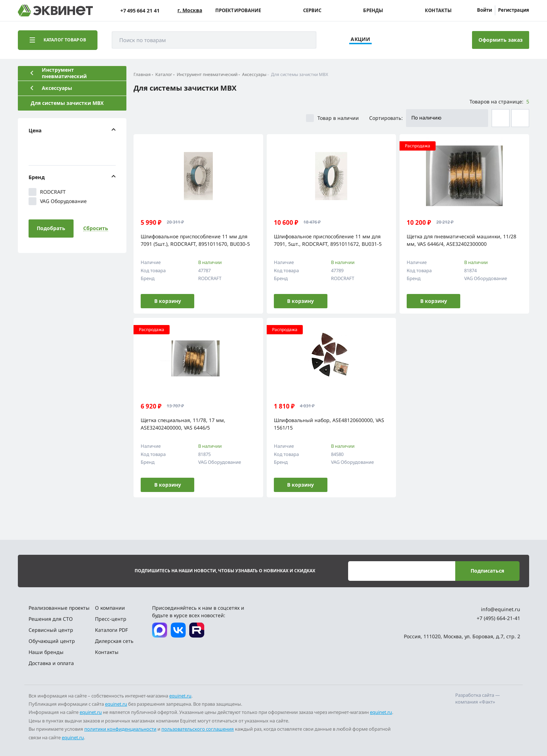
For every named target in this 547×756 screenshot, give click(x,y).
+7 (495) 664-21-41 (498, 618)
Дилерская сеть (114, 641)
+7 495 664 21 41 (140, 11)
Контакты (438, 11)
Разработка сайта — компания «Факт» (478, 699)
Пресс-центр (111, 619)
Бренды (373, 11)
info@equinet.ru (501, 609)
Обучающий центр (52, 641)
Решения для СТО (51, 619)
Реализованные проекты (59, 608)
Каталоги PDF (111, 630)
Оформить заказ (501, 40)
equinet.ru (180, 696)
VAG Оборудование (58, 201)
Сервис (312, 11)
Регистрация (514, 10)
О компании (110, 608)
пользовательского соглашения (198, 729)
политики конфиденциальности (120, 729)
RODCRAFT (47, 192)
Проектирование (238, 11)
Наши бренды (46, 652)
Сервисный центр (51, 630)
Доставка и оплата (51, 663)
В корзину (168, 301)
